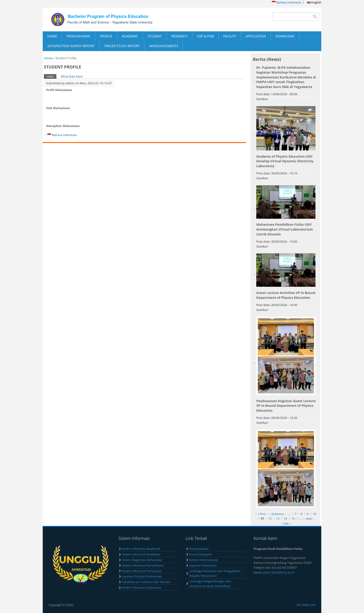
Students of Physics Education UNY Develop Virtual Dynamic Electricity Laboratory (285, 161)
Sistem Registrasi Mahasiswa (142, 560)
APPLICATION (256, 36)
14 (285, 518)
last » (287, 523)
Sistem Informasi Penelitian (141, 554)
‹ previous (277, 514)
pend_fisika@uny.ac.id (279, 572)
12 (270, 518)
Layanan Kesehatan (203, 565)
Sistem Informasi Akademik (141, 549)
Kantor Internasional (204, 560)
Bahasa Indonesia (286, 2)
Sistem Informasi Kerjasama (141, 587)
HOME (52, 36)
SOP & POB (205, 36)
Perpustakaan (199, 549)
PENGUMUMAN (78, 36)
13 (278, 518)
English (314, 2)
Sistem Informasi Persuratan (142, 571)
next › (310, 518)
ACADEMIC (130, 36)
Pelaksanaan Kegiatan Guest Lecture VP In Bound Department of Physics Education (286, 406)
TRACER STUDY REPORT (122, 46)
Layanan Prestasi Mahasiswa (142, 576)
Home (48, 58)
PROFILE (106, 36)
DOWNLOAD (285, 36)
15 (293, 518)
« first (262, 514)
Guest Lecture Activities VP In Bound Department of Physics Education (286, 295)
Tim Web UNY (306, 605)
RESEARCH (179, 36)
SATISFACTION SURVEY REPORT (71, 46)
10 (314, 514)
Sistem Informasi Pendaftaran (143, 565)
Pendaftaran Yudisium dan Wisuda (146, 582)
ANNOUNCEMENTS (164, 46)
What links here (71, 76)
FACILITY (230, 36)
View (52, 76)
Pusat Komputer (201, 554)
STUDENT (155, 36)
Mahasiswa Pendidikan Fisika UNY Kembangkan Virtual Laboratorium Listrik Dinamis (285, 229)
